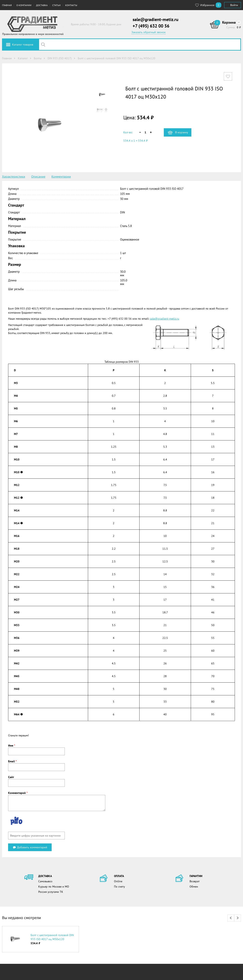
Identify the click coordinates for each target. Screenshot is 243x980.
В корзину (182, 132)
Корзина (229, 22)
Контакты (71, 5)
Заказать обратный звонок (149, 32)
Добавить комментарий (30, 847)
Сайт (11, 777)
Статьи (56, 5)
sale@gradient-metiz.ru (156, 19)
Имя (12, 746)
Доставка (42, 5)
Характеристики (14, 176)
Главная (7, 5)
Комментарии (61, 176)
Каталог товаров (23, 45)
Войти (234, 5)
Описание (38, 176)
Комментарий (18, 793)
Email (12, 761)
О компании (24, 5)
